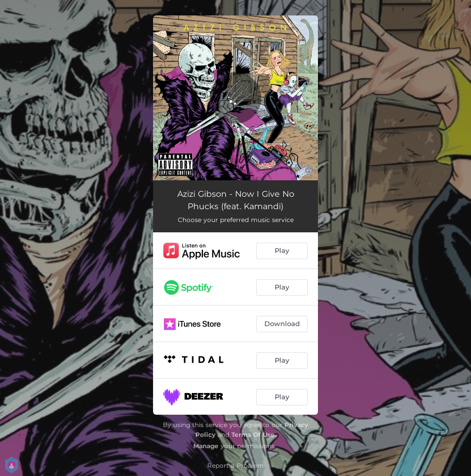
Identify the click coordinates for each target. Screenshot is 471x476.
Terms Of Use (253, 435)
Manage (206, 446)
